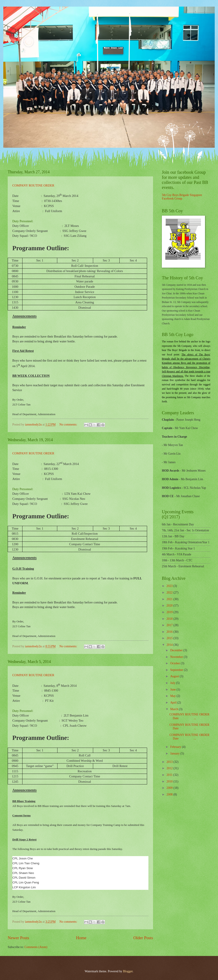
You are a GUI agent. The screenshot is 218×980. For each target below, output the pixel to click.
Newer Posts (18, 938)
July (173, 683)
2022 (170, 593)
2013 (170, 762)
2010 (170, 781)
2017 (170, 625)
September (177, 670)
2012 (170, 768)
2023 (170, 586)
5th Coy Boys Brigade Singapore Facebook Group (182, 197)
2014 (170, 645)
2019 (170, 612)
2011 (170, 775)
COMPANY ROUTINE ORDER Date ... (189, 716)
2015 (170, 638)
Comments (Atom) (36, 947)
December (177, 650)
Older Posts (143, 938)
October (176, 663)
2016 (170, 632)
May (173, 696)
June (173, 690)
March (175, 709)
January (175, 753)
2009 (170, 788)
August (175, 676)
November (177, 657)
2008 (170, 794)
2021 (170, 599)
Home (81, 938)
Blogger (128, 971)
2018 (170, 619)
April (174, 703)
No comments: (69, 425)
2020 (170, 606)
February (176, 747)
